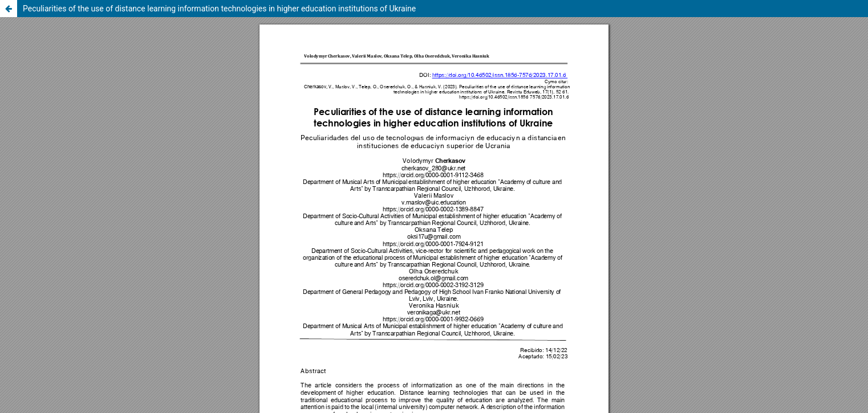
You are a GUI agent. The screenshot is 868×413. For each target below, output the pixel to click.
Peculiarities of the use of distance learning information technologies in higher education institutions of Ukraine (219, 9)
